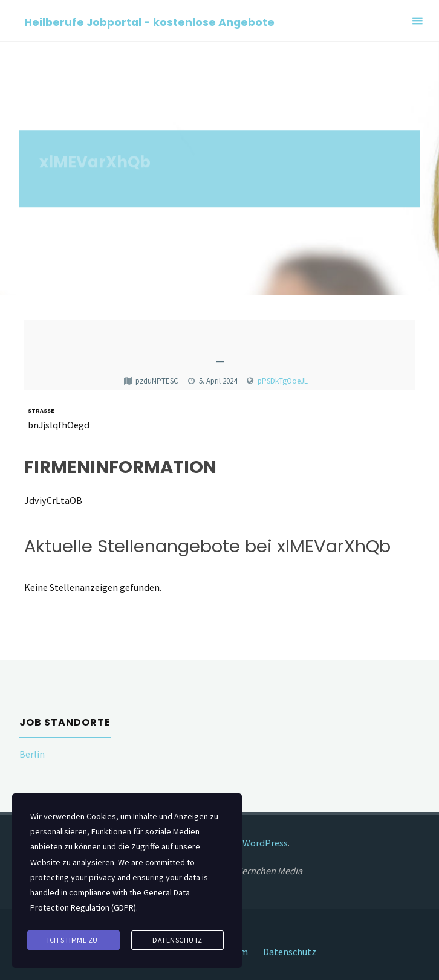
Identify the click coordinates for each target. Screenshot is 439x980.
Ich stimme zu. (73, 940)
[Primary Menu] (417, 21)
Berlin (32, 754)
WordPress (265, 843)
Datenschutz (290, 952)
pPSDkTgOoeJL (283, 381)
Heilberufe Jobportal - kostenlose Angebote (149, 21)
